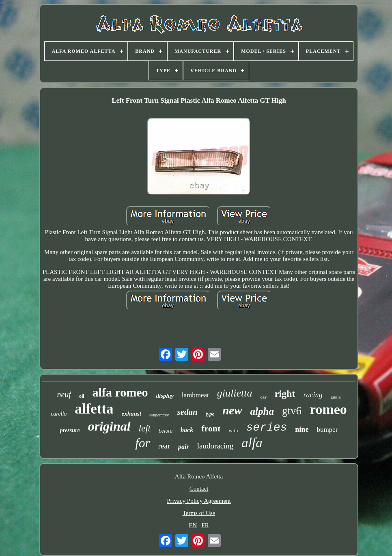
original (109, 426)
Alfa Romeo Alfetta (199, 476)
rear (164, 446)
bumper (327, 430)
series (267, 428)
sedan (187, 412)
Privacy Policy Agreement (199, 501)
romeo (328, 409)
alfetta (94, 409)
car (264, 397)
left (145, 428)
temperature (159, 415)
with (233, 430)
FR (205, 525)
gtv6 (292, 411)
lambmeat (195, 395)
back (187, 430)
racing (313, 395)
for (142, 443)
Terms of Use (199, 513)
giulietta (235, 393)
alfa (252, 443)
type (210, 414)
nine (302, 429)
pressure (70, 430)
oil (82, 396)
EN (193, 525)
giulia (335, 397)
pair (184, 447)
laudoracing (215, 446)
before (166, 431)
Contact (199, 489)
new (232, 410)
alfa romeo (120, 392)
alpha (262, 411)
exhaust (131, 414)
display (165, 396)
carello (59, 414)
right (285, 394)
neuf (64, 394)
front (211, 428)
